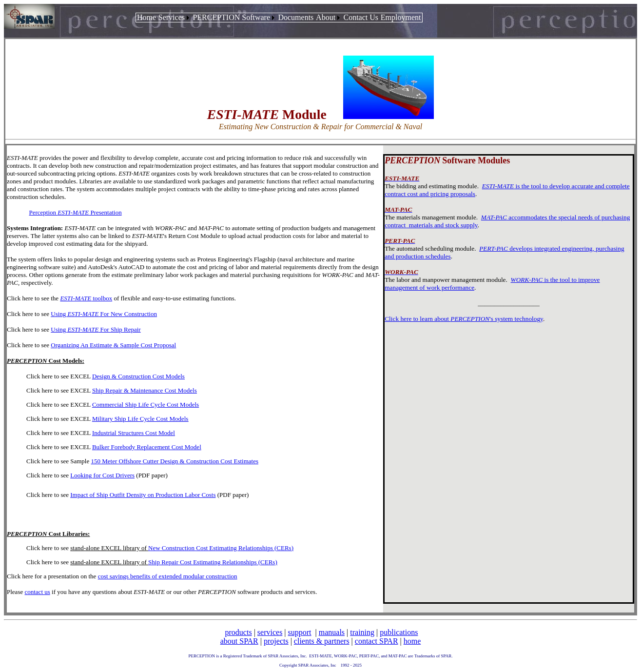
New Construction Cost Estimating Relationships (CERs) (221, 548)
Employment (401, 17)
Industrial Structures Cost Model (134, 433)
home (412, 641)
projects (276, 641)
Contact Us (361, 17)
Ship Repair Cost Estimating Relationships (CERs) (213, 562)
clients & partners (322, 641)
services (270, 632)
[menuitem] (147, 18)
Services (172, 17)
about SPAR (239, 641)
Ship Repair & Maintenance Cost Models (145, 390)
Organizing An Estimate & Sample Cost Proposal (113, 345)
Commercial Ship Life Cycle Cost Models (146, 405)
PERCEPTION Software (231, 17)
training (362, 632)
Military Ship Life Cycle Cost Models (140, 419)
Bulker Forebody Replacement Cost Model (147, 447)
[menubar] (279, 18)
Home (146, 17)
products (239, 632)
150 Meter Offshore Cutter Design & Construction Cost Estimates (175, 461)
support (300, 632)
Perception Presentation (76, 212)
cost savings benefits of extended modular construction (168, 576)
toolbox (86, 298)
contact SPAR (377, 641)
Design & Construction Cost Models (138, 376)
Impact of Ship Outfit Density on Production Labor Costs (143, 495)
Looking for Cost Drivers (102, 475)
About (326, 17)
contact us (37, 592)
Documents (296, 17)
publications (399, 632)
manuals (332, 632)
